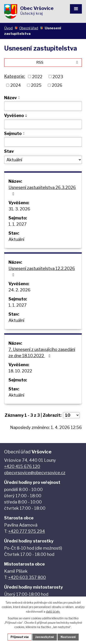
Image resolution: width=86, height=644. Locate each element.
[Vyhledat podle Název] (43, 106)
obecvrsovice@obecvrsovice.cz (35, 473)
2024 (16, 85)
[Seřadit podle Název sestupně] (19, 99)
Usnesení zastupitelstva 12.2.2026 (42, 271)
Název (10, 98)
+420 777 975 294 (27, 531)
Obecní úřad (29, 28)
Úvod (8, 28)
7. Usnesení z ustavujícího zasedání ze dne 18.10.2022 (42, 353)
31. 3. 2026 (19, 209)
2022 (37, 76)
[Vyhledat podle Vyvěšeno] (43, 124)
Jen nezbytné (45, 637)
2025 (36, 85)
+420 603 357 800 (27, 577)
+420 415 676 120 (22, 466)
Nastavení (68, 637)
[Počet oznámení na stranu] (71, 415)
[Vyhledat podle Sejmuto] (43, 142)
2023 (58, 76)
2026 (57, 85)
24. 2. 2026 (19, 290)
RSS (58, 62)
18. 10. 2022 (20, 371)
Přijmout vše (20, 637)
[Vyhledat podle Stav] (43, 160)
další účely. (53, 612)
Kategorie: (15, 76)
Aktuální (16, 239)
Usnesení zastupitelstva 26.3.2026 (42, 190)
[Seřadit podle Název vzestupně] (19, 97)
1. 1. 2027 (18, 224)
